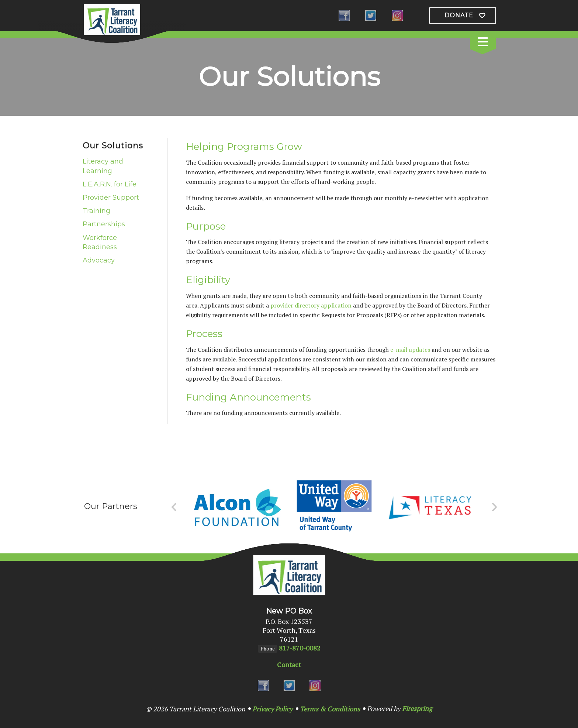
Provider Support (111, 198)
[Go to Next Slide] (494, 507)
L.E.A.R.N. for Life (110, 184)
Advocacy (99, 260)
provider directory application (311, 305)
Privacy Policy (272, 709)
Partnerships (104, 224)
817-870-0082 (300, 648)
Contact (289, 665)
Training (96, 211)
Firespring (417, 708)
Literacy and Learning (103, 166)
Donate (459, 15)
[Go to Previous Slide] (174, 507)
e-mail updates (410, 350)
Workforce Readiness (100, 242)
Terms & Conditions (330, 709)
